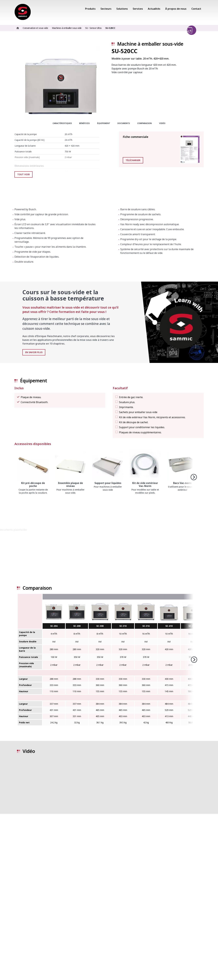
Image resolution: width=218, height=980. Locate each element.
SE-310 (123, 626)
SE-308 (100, 626)
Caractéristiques (62, 123)
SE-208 (77, 626)
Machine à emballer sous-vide (150, 44)
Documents (124, 123)
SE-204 (54, 626)
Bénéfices (84, 123)
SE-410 (169, 626)
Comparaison (144, 123)
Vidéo (162, 123)
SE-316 (146, 626)
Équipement (104, 123)
